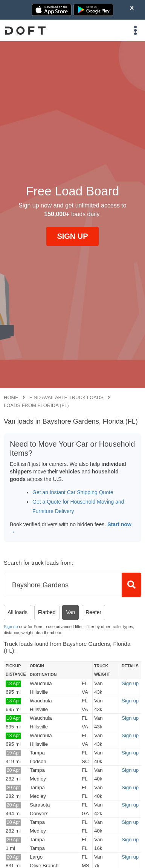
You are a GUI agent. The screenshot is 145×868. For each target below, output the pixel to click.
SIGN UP (72, 236)
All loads (18, 612)
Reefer (93, 612)
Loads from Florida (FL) (36, 405)
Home (11, 397)
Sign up (11, 627)
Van (70, 612)
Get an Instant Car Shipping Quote (73, 492)
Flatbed (47, 612)
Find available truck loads (66, 397)
